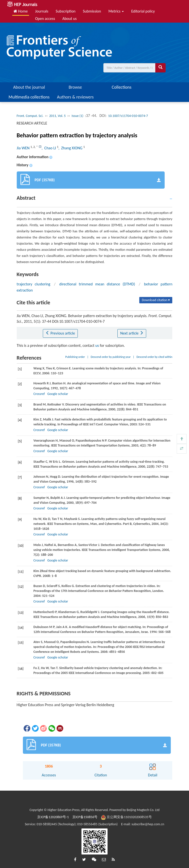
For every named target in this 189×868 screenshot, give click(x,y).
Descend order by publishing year (111, 357)
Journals (42, 11)
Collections (122, 87)
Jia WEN (24, 148)
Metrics (116, 11)
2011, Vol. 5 (57, 116)
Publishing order (75, 357)
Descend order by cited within (155, 357)
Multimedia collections (29, 97)
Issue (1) (78, 116)
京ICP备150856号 (85, 817)
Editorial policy (143, 11)
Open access (45, 19)
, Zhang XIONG (71, 148)
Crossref (39, 394)
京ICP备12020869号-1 (53, 817)
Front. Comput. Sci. (30, 116)
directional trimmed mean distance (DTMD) (97, 284)
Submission (92, 11)
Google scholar (58, 394)
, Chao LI (49, 148)
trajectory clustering (34, 284)
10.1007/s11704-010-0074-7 (128, 116)
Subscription (65, 11)
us (97, 345)
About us (69, 19)
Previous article (60, 333)
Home (21, 11)
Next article (132, 333)
